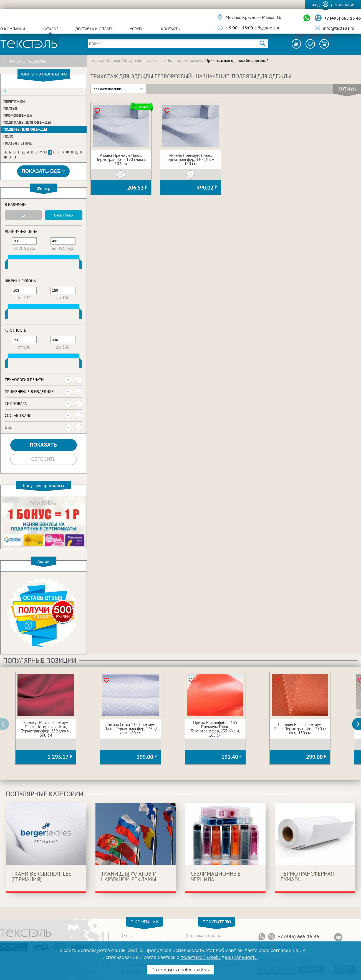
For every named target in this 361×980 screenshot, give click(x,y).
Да (23, 215)
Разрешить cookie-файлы (180, 970)
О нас (127, 935)
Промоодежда (18, 115)
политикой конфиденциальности (219, 957)
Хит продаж (142, 107)
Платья (10, 109)
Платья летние (17, 143)
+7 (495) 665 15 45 (343, 18)
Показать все (44, 171)
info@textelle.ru (339, 28)
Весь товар (64, 215)
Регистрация (343, 4)
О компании (13, 29)
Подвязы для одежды (25, 129)
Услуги (137, 29)
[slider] (7, 265)
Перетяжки (14, 102)
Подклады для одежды (27, 122)
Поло (8, 136)
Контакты (171, 29)
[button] (360, 724)
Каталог (50, 29)
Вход (315, 4)
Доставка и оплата (94, 29)
